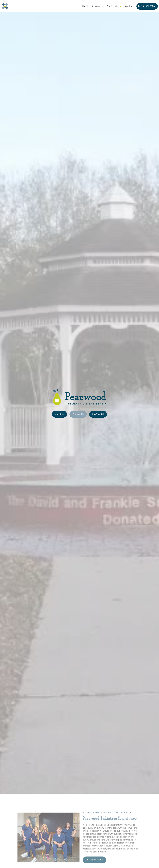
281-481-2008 (148, 6)
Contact (129, 6)
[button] (97, 6)
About (85, 6)
